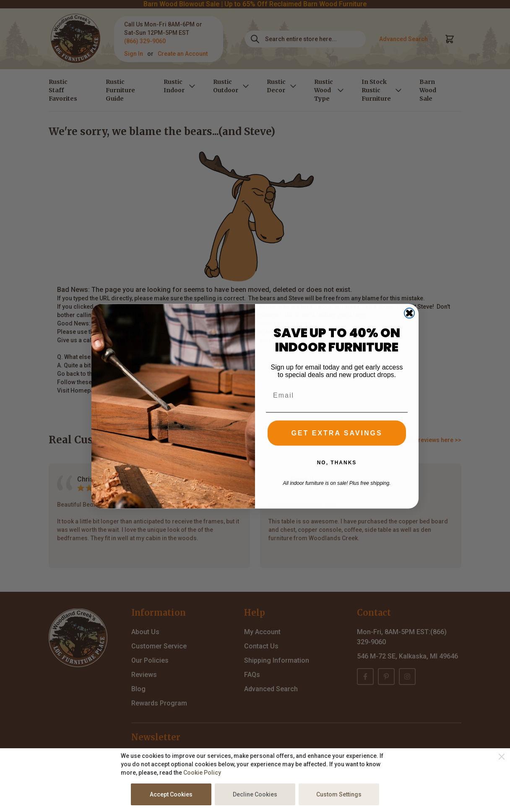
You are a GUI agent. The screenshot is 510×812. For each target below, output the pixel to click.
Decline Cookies (255, 794)
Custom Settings (339, 794)
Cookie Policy (202, 773)
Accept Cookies (171, 794)
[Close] (502, 757)
